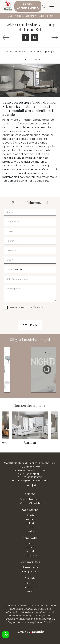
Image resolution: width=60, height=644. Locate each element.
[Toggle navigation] (52, 6)
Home (10, 16)
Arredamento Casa (26, 16)
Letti (42, 16)
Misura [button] (31, 52)
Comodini (30, 547)
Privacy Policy (40, 307)
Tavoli (30, 527)
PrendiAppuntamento (28, 6)
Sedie (31, 531)
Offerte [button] (38, 60)
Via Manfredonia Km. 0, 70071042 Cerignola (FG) (30, 472)
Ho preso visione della (28, 307)
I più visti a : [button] (25, 60)
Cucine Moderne (30, 499)
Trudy (50, 16)
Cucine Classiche (31, 503)
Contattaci (30, 587)
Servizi (31, 591)
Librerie (30, 515)
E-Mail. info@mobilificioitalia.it (30, 481)
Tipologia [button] (49, 52)
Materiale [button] (20, 52)
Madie (30, 519)
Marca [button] (10, 52)
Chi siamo (30, 583)
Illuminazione (30, 567)
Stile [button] (39, 52)
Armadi (30, 551)
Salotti (30, 523)
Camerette (31, 555)
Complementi (31, 571)
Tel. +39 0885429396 (30, 477)
